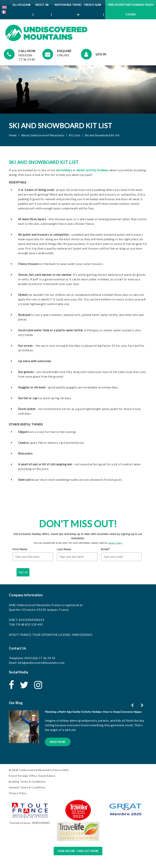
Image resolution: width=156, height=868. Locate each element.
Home (13, 135)
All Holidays (23, 6)
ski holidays (64, 170)
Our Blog (16, 703)
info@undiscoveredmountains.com (41, 663)
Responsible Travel (68, 6)
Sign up (23, 572)
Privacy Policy (18, 793)
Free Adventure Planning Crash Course (131, 10)
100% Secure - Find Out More (78, 851)
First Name (20, 549)
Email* (106, 549)
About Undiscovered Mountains (43, 135)
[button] (143, 705)
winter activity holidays (93, 170)
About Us (43, 6)
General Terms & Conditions (27, 787)
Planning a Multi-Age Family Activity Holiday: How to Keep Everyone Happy (93, 712)
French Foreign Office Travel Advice (32, 776)
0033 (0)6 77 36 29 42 (40, 658)
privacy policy (115, 543)
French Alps (94, 6)
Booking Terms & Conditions (27, 782)
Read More (58, 742)
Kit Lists (75, 135)
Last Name (64, 549)
